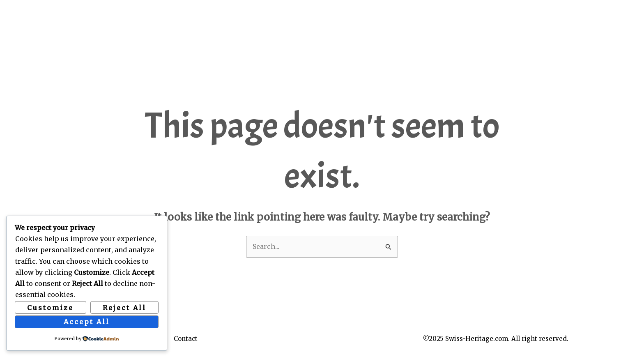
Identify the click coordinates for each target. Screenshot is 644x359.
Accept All (87, 322)
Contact (186, 339)
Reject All (124, 308)
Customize (50, 308)
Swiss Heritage (118, 15)
